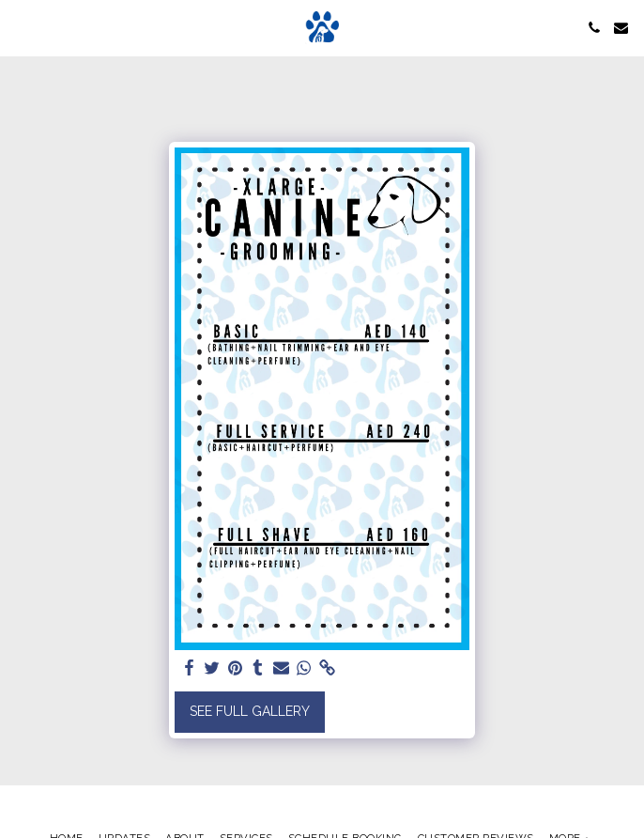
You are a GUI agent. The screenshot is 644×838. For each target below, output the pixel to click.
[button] (21, 27)
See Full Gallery (250, 711)
